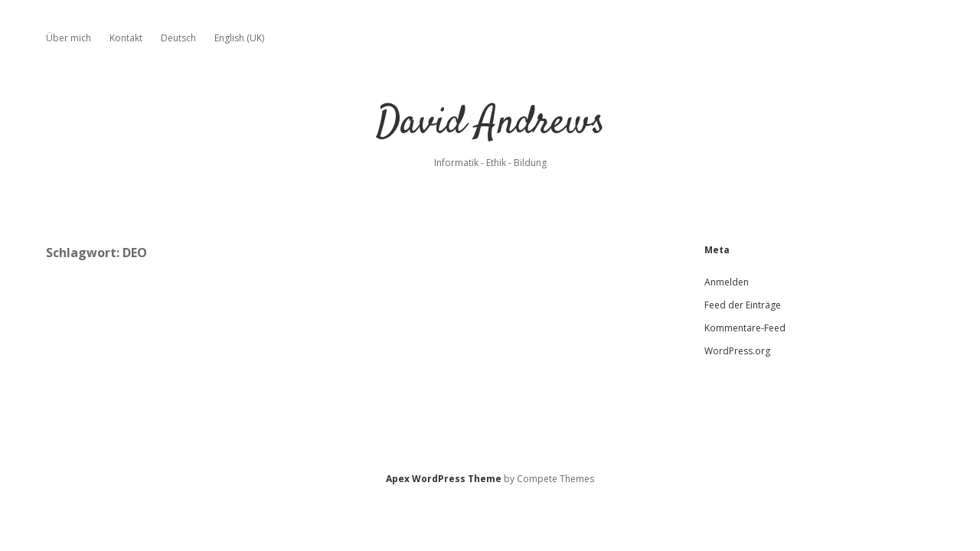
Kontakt (126, 38)
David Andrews (490, 124)
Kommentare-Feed (745, 328)
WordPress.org (737, 351)
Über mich (69, 38)
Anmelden (727, 282)
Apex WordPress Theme (444, 479)
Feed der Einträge (743, 305)
